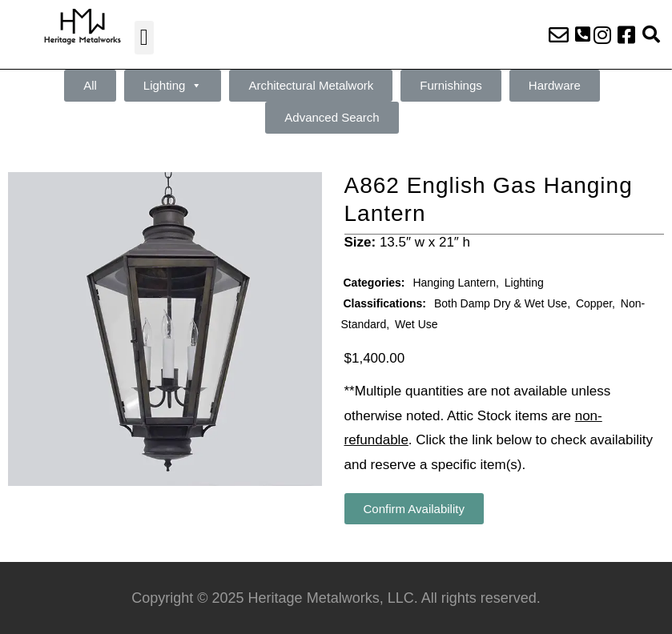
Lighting (173, 86)
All (90, 85)
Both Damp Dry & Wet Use (501, 303)
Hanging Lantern (454, 283)
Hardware (555, 85)
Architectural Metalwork (311, 85)
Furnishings (451, 85)
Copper (594, 303)
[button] (144, 38)
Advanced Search (332, 117)
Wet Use (416, 324)
